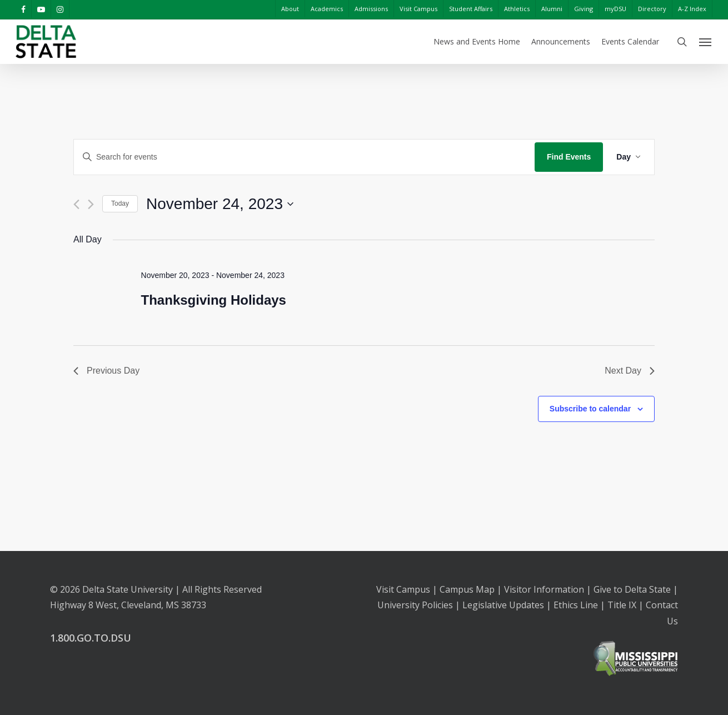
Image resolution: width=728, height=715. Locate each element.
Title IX (622, 605)
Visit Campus (403, 589)
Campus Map (467, 589)
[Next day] (91, 204)
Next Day (630, 371)
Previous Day (106, 371)
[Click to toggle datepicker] (220, 204)
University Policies (415, 605)
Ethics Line (576, 605)
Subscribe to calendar (590, 409)
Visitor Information (544, 589)
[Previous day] (76, 204)
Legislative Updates (503, 605)
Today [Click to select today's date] (120, 203)
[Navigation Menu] (706, 42)
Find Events (569, 157)
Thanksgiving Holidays (214, 300)
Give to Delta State (632, 589)
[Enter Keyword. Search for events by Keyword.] (304, 157)
